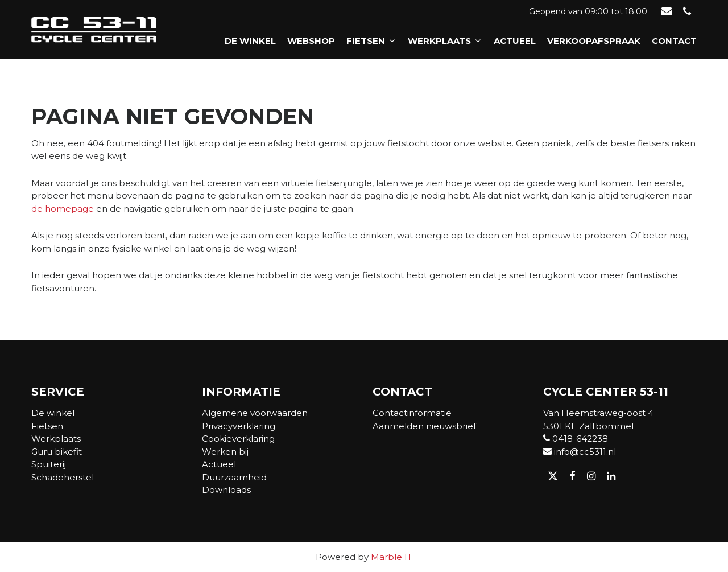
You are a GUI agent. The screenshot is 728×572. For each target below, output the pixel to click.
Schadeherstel (63, 477)
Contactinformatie (412, 413)
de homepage (63, 209)
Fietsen (371, 41)
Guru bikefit (57, 452)
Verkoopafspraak (594, 41)
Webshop (311, 41)
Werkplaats (445, 41)
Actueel (515, 41)
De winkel (250, 41)
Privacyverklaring (239, 426)
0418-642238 (576, 439)
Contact (674, 41)
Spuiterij (49, 464)
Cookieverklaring (238, 439)
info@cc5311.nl (580, 452)
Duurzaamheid (234, 477)
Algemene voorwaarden (255, 413)
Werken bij (225, 452)
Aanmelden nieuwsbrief (424, 426)
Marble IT (392, 557)
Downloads (226, 490)
